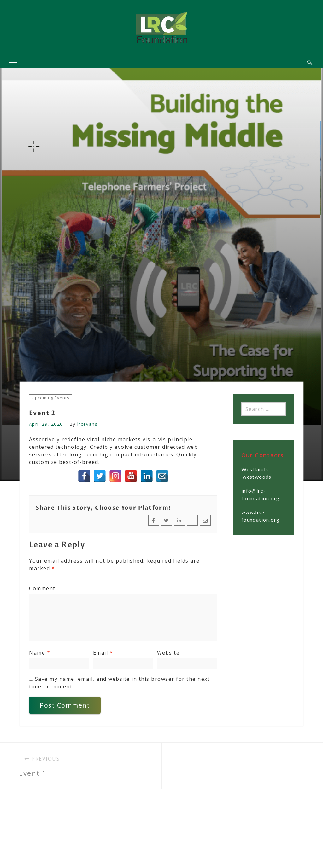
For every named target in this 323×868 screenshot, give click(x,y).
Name (40, 653)
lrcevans (87, 424)
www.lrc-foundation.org (261, 516)
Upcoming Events (51, 398)
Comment (42, 588)
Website (168, 653)
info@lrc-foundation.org (261, 494)
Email (103, 653)
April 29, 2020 (46, 424)
